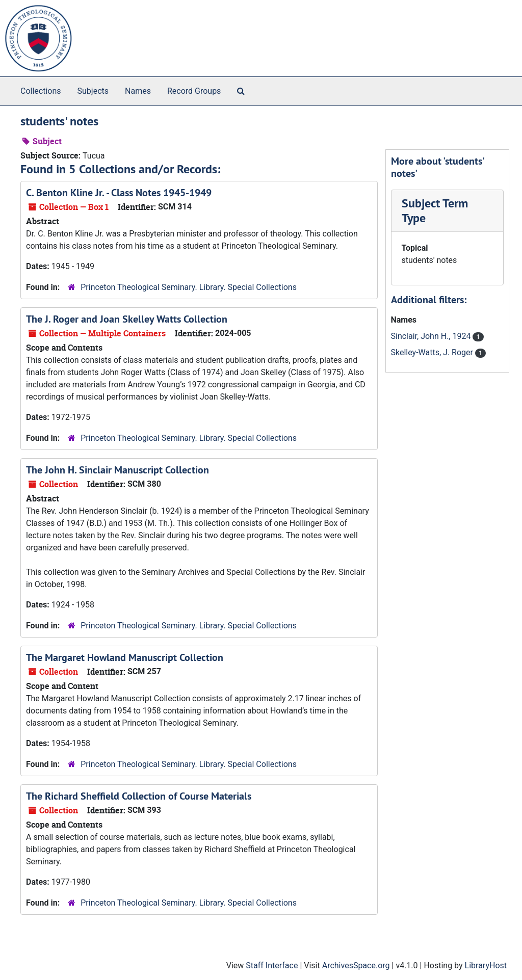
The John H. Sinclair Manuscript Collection (118, 470)
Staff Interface (272, 965)
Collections (41, 91)
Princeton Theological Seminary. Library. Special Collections (189, 287)
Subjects (93, 91)
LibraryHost (486, 965)
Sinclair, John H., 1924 (432, 336)
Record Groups (194, 91)
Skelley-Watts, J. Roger (433, 352)
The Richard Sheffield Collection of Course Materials (139, 796)
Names (138, 91)
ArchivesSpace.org (356, 965)
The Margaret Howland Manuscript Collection (125, 657)
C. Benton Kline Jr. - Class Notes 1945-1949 (119, 193)
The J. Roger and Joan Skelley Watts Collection (127, 319)
